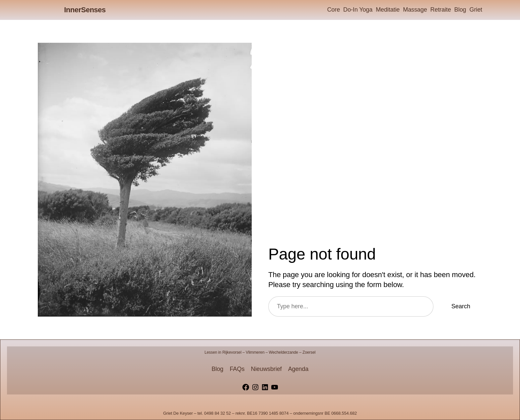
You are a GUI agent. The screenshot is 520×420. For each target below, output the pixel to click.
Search (461, 306)
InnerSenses (85, 10)
